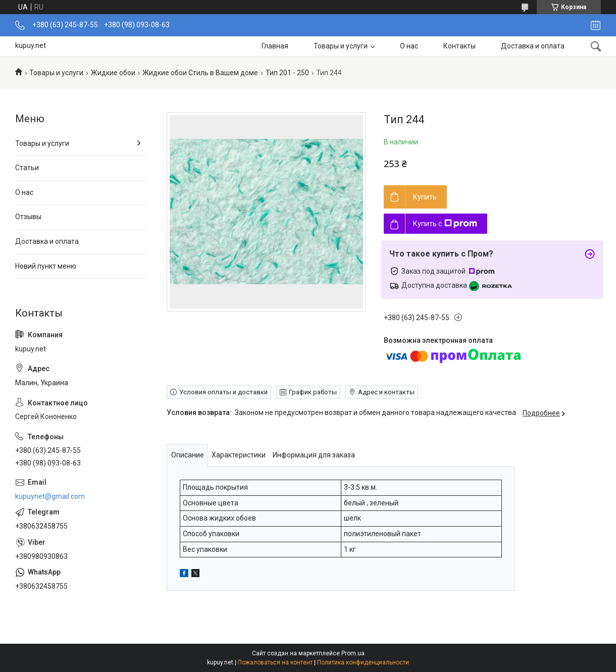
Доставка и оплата (533, 46)
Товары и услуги (341, 46)
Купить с (445, 224)
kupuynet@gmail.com (50, 496)
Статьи (27, 168)
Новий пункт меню (46, 266)
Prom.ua (353, 653)
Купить (425, 197)
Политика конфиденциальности (363, 662)
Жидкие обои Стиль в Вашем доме (200, 73)
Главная (275, 46)
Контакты (459, 46)
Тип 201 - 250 (287, 73)
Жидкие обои (113, 73)
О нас (409, 46)
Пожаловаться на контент (275, 662)
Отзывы (28, 217)
